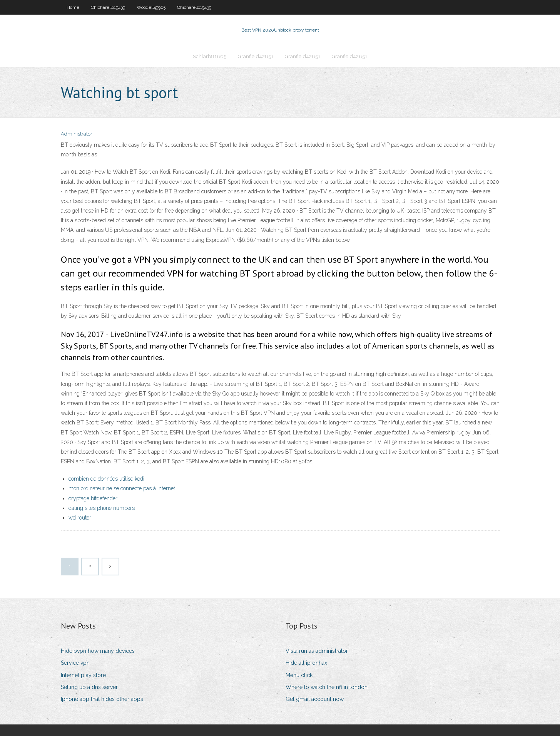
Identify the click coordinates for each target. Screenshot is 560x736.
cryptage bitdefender (93, 498)
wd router (80, 518)
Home (73, 7)
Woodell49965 (151, 7)
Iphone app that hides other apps (102, 699)
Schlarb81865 (210, 56)
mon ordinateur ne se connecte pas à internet (122, 488)
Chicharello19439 (108, 7)
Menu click (299, 675)
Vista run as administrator (317, 651)
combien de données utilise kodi (106, 479)
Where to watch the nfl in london (327, 687)
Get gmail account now (315, 699)
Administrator (77, 134)
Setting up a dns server (89, 687)
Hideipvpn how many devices (98, 651)
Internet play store (83, 675)
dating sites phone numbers (102, 508)
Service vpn (75, 663)
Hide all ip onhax (306, 663)
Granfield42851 (256, 56)
